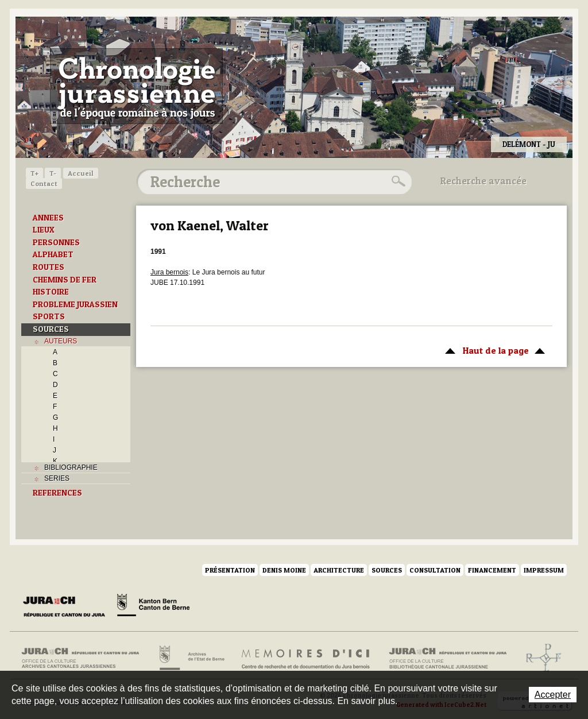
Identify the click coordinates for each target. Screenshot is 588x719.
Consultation (435, 570)
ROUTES (49, 267)
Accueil (81, 173)
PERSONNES (56, 242)
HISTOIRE (51, 292)
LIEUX (44, 230)
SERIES (57, 478)
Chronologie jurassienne (136, 86)
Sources (387, 570)
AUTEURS (61, 341)
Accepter (553, 695)
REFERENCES (57, 493)
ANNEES (48, 218)
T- (53, 173)
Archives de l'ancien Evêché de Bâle (540, 658)
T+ (34, 173)
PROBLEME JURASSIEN (75, 304)
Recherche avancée (483, 181)
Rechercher (397, 181)
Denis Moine (284, 570)
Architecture (339, 570)
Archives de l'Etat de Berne (191, 658)
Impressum (544, 570)
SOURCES (51, 329)
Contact (44, 183)
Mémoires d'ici (306, 658)
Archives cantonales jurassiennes (85, 658)
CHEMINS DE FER (65, 280)
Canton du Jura (67, 607)
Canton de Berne (153, 607)
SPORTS (49, 316)
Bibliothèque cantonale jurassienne (448, 658)
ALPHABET (53, 254)
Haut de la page (493, 350)
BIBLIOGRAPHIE (71, 467)
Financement (492, 570)
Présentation (230, 570)
